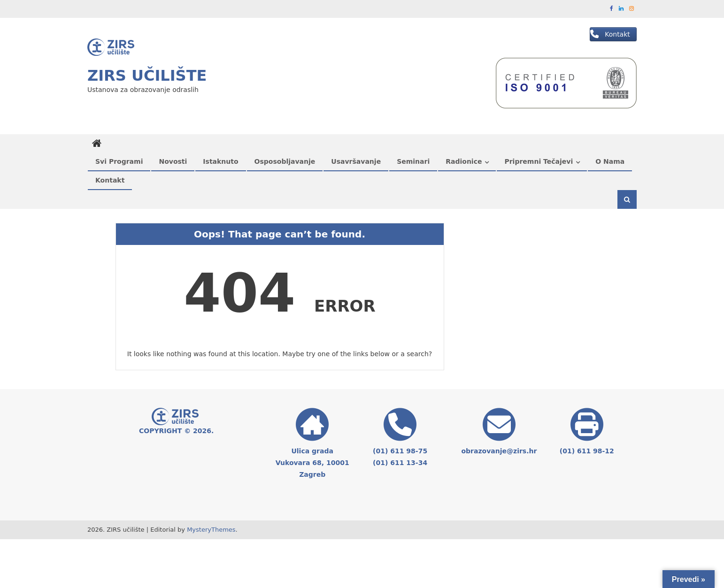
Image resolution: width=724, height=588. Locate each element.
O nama (610, 161)
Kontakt (110, 180)
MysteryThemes (211, 530)
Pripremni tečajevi (539, 161)
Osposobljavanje (285, 161)
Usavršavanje (356, 161)
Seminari (413, 161)
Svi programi (119, 161)
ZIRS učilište (147, 76)
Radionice (464, 161)
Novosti (173, 161)
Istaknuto (220, 161)
